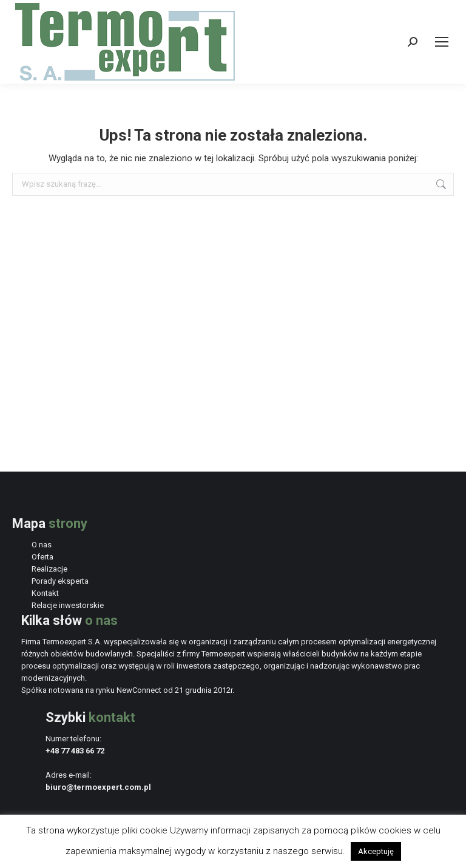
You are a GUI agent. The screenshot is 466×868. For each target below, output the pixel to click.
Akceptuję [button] (376, 851)
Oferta (42, 557)
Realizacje (49, 569)
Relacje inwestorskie (68, 605)
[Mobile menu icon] (442, 42)
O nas (42, 545)
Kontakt (45, 593)
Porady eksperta (60, 581)
